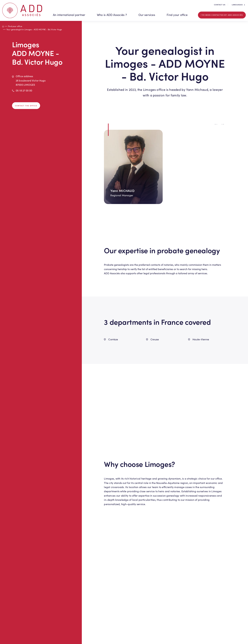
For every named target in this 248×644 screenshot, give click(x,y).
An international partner (69, 15)
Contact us (220, 5)
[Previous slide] (216, 124)
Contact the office (26, 106)
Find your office (177, 15)
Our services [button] (147, 15)
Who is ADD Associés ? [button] (112, 15)
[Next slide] (223, 124)
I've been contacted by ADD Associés (222, 15)
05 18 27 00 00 (24, 90)
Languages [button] (238, 5)
